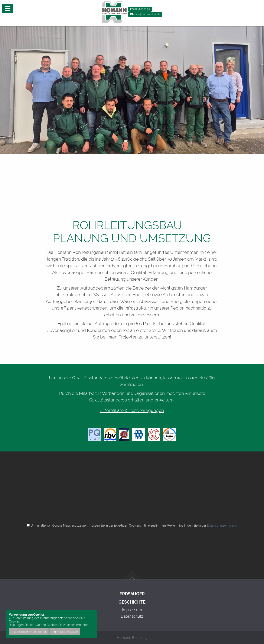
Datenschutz (132, 616)
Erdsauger (132, 594)
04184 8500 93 (140, 9)
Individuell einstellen (65, 632)
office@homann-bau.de (145, 14)
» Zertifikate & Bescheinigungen (132, 410)
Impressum (132, 610)
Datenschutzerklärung (222, 525)
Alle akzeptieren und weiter (29, 632)
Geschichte (132, 602)
